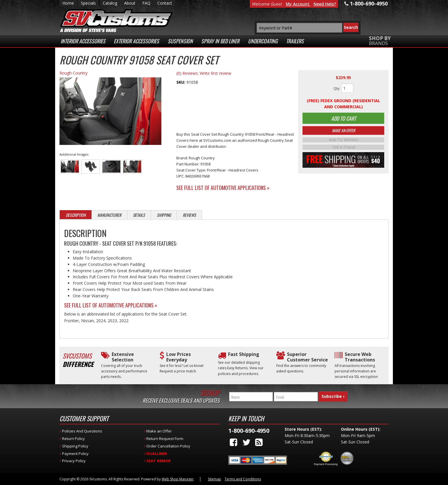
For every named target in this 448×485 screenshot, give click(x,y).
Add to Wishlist (344, 142)
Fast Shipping (244, 354)
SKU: (181, 82)
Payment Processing (326, 464)
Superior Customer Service (307, 357)
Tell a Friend (344, 149)
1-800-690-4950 (249, 431)
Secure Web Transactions (360, 357)
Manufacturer (109, 215)
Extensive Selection (123, 357)
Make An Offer (344, 133)
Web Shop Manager (178, 479)
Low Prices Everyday (179, 357)
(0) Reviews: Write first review (204, 73)
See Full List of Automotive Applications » (223, 188)
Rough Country (73, 73)
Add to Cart (344, 119)
